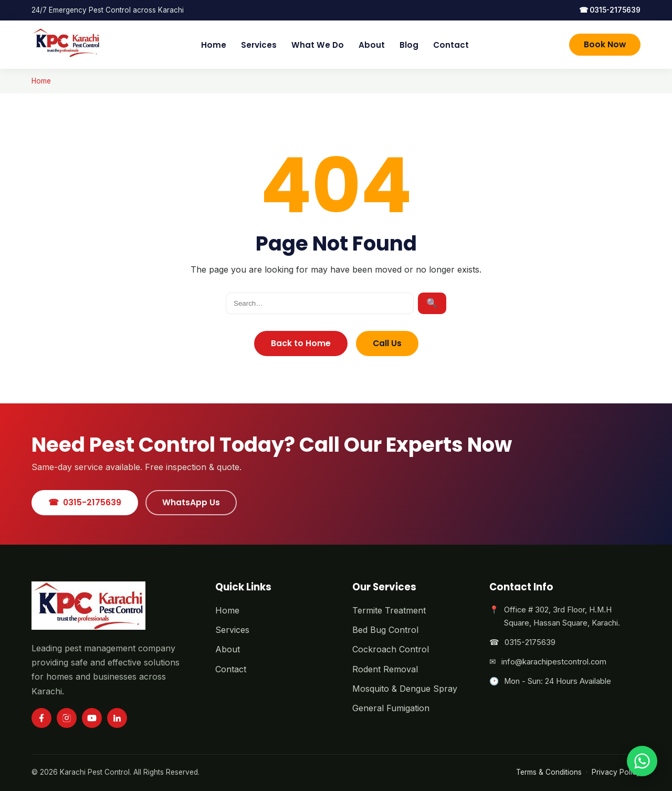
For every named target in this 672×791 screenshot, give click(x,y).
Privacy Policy (616, 772)
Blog (409, 45)
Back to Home (301, 343)
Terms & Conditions (549, 772)
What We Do (318, 45)
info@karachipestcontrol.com (554, 662)
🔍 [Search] (432, 303)
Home (214, 45)
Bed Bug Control (385, 630)
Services (259, 45)
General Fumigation (391, 708)
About (372, 45)
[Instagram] (67, 718)
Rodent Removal (385, 669)
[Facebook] (41, 718)
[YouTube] (92, 718)
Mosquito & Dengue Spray (405, 689)
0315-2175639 (610, 10)
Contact (451, 45)
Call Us (387, 343)
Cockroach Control (391, 649)
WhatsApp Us (191, 502)
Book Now (605, 44)
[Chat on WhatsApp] (642, 761)
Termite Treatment (389, 610)
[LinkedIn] (117, 718)
